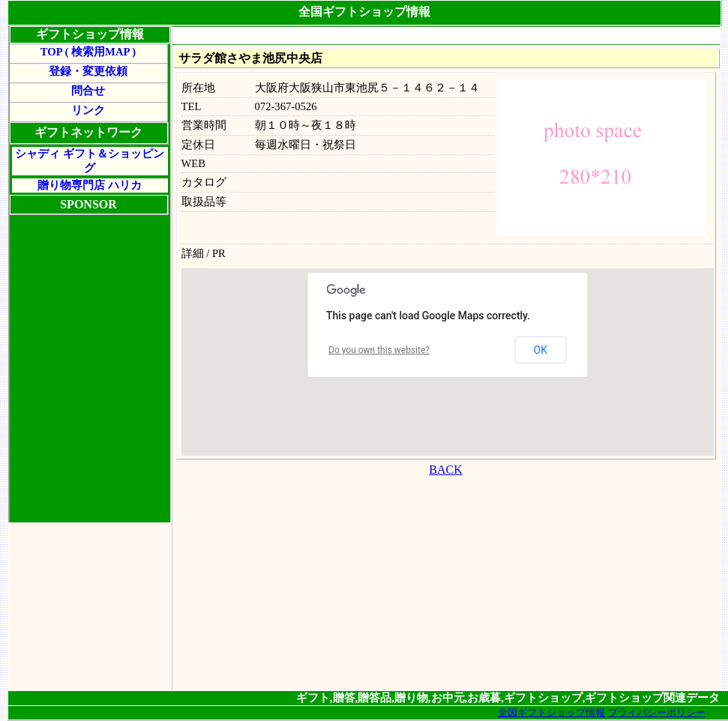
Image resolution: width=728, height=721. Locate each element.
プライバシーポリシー (657, 712)
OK (541, 350)
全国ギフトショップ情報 (551, 712)
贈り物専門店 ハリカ (90, 185)
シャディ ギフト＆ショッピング (90, 161)
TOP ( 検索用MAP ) (88, 52)
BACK (445, 470)
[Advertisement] (446, 585)
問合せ (88, 91)
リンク (88, 110)
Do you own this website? (379, 350)
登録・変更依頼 (88, 71)
